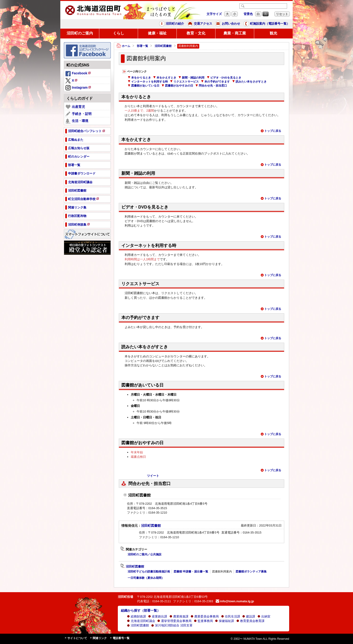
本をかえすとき (165, 78)
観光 (273, 33)
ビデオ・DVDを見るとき (224, 78)
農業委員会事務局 (205, 616)
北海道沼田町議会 (141, 621)
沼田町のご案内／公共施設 (145, 554)
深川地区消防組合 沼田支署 (172, 625)
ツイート (153, 476)
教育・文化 (196, 33)
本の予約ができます (215, 82)
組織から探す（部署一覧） (141, 610)
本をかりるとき (139, 78)
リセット (282, 14)
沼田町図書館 (163, 46)
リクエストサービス (184, 82)
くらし (119, 33)
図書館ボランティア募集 (251, 572)
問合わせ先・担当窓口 (211, 86)
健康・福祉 (157, 33)
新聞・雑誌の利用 (191, 78)
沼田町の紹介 (172, 24)
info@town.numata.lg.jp (235, 601)
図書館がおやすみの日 (177, 86)
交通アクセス (200, 24)
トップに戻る (271, 131)
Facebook (78, 74)
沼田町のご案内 (80, 33)
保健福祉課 (224, 621)
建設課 (249, 616)
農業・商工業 (235, 33)
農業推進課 (179, 616)
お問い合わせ (228, 24)
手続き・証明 (79, 114)
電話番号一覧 (120, 638)
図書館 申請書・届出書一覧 (191, 572)
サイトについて (76, 638)
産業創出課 (158, 616)
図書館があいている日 (144, 86)
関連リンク (98, 638)
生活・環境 (77, 121)
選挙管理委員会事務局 (174, 621)
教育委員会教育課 (250, 621)
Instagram (79, 88)
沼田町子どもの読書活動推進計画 (149, 572)
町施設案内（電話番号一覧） (267, 24)
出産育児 (75, 107)
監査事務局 (203, 621)
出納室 (264, 616)
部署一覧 (142, 46)
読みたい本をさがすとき (249, 82)
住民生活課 (231, 616)
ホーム (123, 46)
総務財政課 (136, 616)
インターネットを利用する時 (148, 82)
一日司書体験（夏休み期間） (146, 578)
